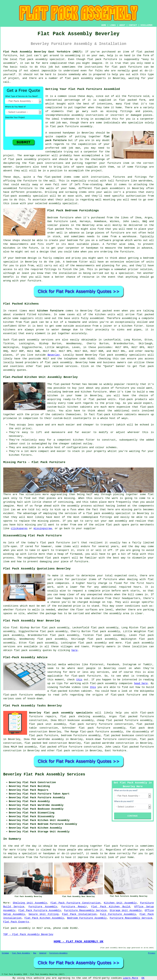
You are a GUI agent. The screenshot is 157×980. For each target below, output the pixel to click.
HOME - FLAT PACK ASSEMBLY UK (78, 941)
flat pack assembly (58, 362)
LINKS (113, 25)
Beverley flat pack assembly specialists (61, 713)
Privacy (152, 953)
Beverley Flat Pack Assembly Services (44, 774)
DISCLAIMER (146, 25)
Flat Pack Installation (79, 914)
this (79, 680)
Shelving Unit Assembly (30, 903)
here (74, 650)
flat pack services (70, 751)
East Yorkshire (116, 751)
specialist (11, 262)
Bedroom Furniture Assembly (87, 918)
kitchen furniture (50, 311)
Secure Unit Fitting (43, 914)
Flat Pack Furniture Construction (75, 903)
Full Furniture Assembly (118, 914)
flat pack (43, 366)
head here (141, 683)
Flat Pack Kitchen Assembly (44, 918)
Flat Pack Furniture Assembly (40, 910)
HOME (104, 25)
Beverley (54, 355)
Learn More (130, 978)
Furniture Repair (74, 907)
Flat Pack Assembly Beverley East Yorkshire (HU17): (43, 52)
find (14, 628)
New (35, 953)
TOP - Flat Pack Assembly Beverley (28, 934)
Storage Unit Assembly (126, 910)
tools (24, 67)
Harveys (85, 221)
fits (41, 244)
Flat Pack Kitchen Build (111, 907)
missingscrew (43, 528)
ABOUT (122, 25)
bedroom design (26, 258)
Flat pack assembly (140, 643)
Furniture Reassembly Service (85, 910)
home (131, 857)
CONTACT (133, 25)
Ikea (138, 218)
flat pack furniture (102, 59)
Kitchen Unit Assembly (120, 903)
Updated (43, 953)
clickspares (19, 528)
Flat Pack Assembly (21, 953)
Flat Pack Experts (16, 922)
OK (143, 978)
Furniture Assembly (43, 907)
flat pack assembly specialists (122, 355)
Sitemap (5, 953)
